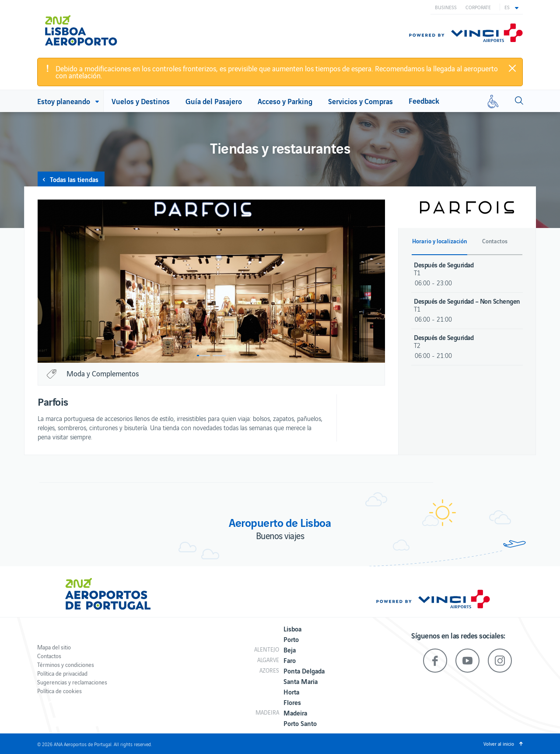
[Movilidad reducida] (493, 101)
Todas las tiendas (74, 179)
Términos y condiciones (66, 665)
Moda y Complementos (103, 373)
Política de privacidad (62, 673)
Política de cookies (59, 691)
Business (446, 7)
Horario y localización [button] (439, 241)
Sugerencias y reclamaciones (72, 682)
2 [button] (219, 356)
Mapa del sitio (54, 647)
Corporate (478, 7)
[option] (211, 281)
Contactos (49, 656)
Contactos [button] (495, 241)
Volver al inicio (499, 743)
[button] (511, 7)
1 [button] (203, 356)
